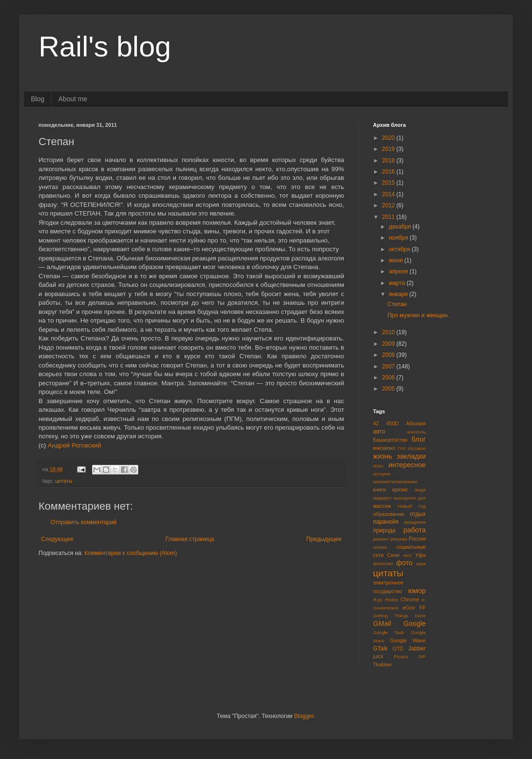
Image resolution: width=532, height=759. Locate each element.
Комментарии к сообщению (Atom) (131, 553)
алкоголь (416, 432)
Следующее (57, 539)
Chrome (410, 599)
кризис (400, 489)
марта (398, 283)
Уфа (421, 555)
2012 (389, 205)
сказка (380, 547)
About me (73, 99)
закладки (411, 456)
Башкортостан (390, 440)
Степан (397, 304)
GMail (382, 623)
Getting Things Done (399, 616)
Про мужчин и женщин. (419, 315)
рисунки (399, 539)
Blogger (304, 716)
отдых (418, 514)
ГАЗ (402, 448)
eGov (409, 608)
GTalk (380, 649)
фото (404, 563)
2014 (389, 194)
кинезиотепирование (395, 481)
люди (420, 490)
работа (414, 530)
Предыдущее (324, 539)
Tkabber (383, 664)
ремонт (381, 539)
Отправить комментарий (84, 522)
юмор (417, 591)
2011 (389, 217)
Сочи (393, 555)
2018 (389, 161)
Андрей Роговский (74, 445)
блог (419, 439)
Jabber (417, 649)
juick (378, 656)
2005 (389, 389)
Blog (38, 99)
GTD (398, 649)
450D (392, 423)
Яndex (392, 600)
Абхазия (416, 423)
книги (379, 489)
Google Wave (408, 640)
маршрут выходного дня (399, 498)
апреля (399, 271)
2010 (389, 332)
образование (389, 514)
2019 (389, 149)
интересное (407, 465)
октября (400, 249)
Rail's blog (105, 47)
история (382, 474)
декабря (401, 227)
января (399, 294)
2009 (389, 344)
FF (422, 608)
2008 (389, 355)
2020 (389, 138)
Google (414, 623)
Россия (417, 539)
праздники (415, 522)
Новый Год (412, 506)
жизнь (383, 456)
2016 (389, 172)
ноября (399, 238)
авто (379, 432)
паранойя (386, 522)
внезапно (384, 448)
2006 (389, 378)
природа (384, 530)
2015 (389, 183)
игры (378, 466)
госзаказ (417, 448)
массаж (382, 506)
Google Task (389, 632)
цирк (421, 563)
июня (397, 260)
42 (376, 423)
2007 (389, 366)
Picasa (401, 657)
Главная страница (190, 539)
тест (407, 555)
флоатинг (383, 563)
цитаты (64, 481)
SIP (422, 657)
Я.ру (378, 600)
